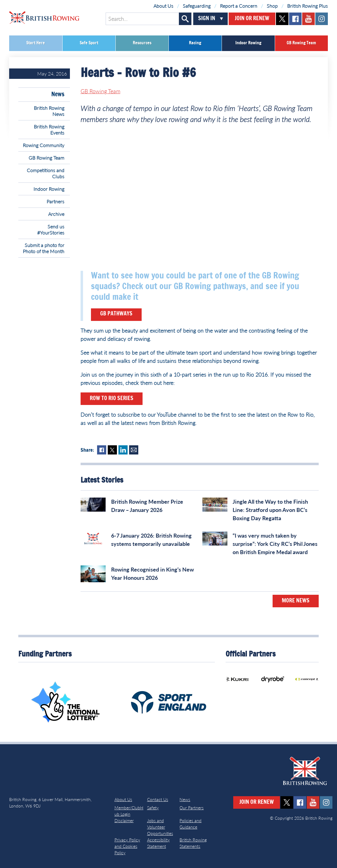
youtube (308, 19)
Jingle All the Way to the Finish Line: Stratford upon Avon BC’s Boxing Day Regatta (270, 510)
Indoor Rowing (248, 43)
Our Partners (192, 808)
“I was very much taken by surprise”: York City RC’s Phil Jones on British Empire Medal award (275, 544)
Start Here (36, 43)
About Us (163, 6)
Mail (134, 450)
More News (296, 601)
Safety (153, 808)
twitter (282, 19)
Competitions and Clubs (46, 173)
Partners (56, 201)
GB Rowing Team (301, 43)
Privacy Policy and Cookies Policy (127, 846)
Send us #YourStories (51, 229)
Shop (272, 6)
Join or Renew (252, 19)
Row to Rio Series (112, 399)
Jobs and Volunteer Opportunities (160, 827)
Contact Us (158, 799)
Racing (195, 43)
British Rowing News (49, 111)
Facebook (102, 450)
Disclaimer (124, 820)
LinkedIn (123, 450)
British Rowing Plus (308, 6)
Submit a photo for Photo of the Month (44, 248)
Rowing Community (44, 145)
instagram (322, 19)
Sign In (207, 19)
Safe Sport (89, 43)
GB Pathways (116, 314)
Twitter (112, 450)
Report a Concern (239, 6)
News (58, 94)
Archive (56, 214)
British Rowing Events (49, 129)
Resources (142, 43)
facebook (295, 19)
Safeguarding (197, 6)
